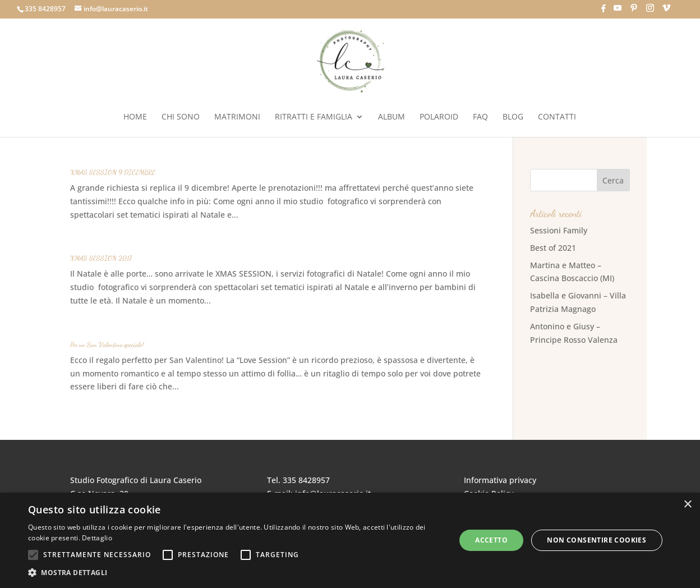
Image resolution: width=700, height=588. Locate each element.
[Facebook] (604, 12)
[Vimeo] (666, 11)
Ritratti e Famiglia (314, 117)
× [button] (687, 505)
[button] (236, 573)
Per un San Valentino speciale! (107, 344)
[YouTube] (618, 11)
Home (135, 117)
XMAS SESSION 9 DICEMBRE (113, 172)
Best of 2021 (553, 248)
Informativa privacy (500, 480)
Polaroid (439, 117)
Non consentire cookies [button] (597, 540)
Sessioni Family (559, 230)
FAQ (480, 117)
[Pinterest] (634, 11)
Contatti (557, 117)
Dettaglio (97, 538)
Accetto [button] (491, 540)
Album (392, 117)
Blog (513, 117)
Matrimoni (237, 117)
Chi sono (181, 117)
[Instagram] (650, 11)
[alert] (350, 540)
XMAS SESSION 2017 (101, 258)
